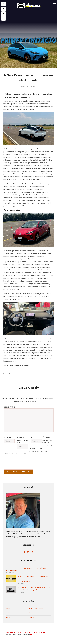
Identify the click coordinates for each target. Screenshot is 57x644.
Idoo (32, 635)
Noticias (9, 613)
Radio (8, 617)
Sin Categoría (34, 617)
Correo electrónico (23, 440)
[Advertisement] (28, 26)
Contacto (25, 632)
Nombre (8, 437)
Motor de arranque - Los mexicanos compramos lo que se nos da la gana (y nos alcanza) (34, 579)
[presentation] (17, 464)
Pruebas (29, 72)
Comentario (10, 407)
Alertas (8, 608)
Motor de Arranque (36, 608)
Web (33, 437)
